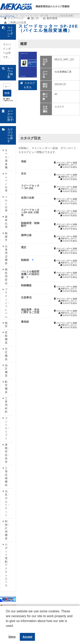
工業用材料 (6, 405)
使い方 (35, 18)
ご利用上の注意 (17, 22)
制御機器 (26, 285)
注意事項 (26, 298)
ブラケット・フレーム (7, 303)
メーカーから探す (10, 115)
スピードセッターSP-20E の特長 (30, 212)
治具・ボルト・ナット (7, 503)
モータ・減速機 (7, 159)
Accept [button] (27, 637)
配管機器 (6, 387)
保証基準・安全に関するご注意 (30, 311)
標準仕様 (26, 235)
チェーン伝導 (6, 182)
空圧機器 (6, 354)
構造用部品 (6, 276)
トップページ (16, 18)
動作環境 (52, 18)
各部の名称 (28, 198)
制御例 (25, 260)
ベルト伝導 (6, 204)
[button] (6, 629)
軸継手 (6, 237)
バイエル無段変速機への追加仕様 (30, 274)
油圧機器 (6, 370)
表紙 (24, 161)
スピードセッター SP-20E (30, 187)
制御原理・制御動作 (30, 224)
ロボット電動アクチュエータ (6, 565)
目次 (24, 174)
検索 (7, 93)
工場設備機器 (6, 477)
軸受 (6, 325)
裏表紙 (25, 322)
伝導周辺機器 (6, 255)
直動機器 (6, 338)
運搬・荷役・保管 (7, 453)
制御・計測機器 (7, 530)
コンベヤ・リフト (7, 428)
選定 (24, 247)
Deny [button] (12, 637)
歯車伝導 (6, 222)
